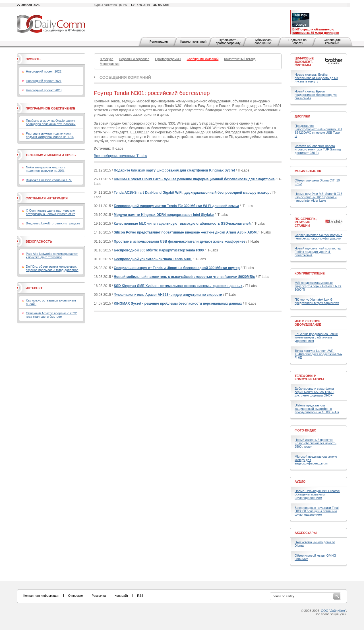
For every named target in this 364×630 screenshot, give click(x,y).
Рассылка (99, 596)
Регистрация (159, 42)
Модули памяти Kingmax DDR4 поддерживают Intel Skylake (164, 215)
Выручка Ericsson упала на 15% (49, 180)
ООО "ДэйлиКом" (334, 611)
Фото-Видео (305, 430)
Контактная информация (41, 596)
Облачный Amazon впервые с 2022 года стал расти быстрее (51, 315)
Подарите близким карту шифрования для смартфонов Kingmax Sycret (174, 170)
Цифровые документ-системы (304, 62)
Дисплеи (302, 116)
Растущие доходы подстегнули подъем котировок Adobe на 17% (50, 135)
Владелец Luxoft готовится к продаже (53, 223)
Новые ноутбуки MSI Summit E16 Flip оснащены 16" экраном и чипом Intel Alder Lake (318, 197)
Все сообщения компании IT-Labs (120, 156)
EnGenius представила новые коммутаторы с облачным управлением (316, 337)
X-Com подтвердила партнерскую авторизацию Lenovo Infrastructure (51, 212)
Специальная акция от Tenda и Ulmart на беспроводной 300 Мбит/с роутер (177, 268)
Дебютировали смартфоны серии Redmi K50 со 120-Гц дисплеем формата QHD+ (315, 392)
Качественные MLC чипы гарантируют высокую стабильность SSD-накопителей (182, 224)
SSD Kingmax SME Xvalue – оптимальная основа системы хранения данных (178, 286)
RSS (140, 596)
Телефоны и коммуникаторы (309, 377)
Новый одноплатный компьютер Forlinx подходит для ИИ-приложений (318, 252)
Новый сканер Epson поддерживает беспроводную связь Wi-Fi (316, 95)
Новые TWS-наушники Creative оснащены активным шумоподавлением (317, 494)
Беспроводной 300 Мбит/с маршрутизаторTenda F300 (159, 250)
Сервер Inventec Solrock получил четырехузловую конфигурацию (318, 237)
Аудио (300, 482)
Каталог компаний (193, 42)
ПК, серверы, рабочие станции (306, 222)
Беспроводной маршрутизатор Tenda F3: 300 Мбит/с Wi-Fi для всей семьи (176, 206)
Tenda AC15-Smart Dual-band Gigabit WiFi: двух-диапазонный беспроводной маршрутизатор (192, 193)
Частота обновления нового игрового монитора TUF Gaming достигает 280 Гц (318, 149)
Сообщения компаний (125, 77)
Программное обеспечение (50, 108)
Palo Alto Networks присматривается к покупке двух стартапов (52, 255)
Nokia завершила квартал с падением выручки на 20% (46, 169)
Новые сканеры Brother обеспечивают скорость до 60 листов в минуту (316, 78)
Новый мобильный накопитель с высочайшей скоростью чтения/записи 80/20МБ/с (184, 277)
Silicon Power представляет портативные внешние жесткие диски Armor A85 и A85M (185, 232)
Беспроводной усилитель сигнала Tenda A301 (153, 259)
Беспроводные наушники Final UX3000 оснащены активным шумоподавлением (317, 511)
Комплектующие (310, 273)
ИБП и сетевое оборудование (308, 323)
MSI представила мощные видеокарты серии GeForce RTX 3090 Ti (318, 286)
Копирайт (121, 596)
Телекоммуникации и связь (51, 155)
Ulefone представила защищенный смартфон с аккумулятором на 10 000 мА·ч (317, 409)
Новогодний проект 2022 (44, 71)
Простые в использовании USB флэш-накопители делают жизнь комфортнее (180, 241)
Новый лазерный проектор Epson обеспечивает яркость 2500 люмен (316, 443)
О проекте (75, 596)
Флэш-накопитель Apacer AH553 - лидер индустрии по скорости (168, 295)
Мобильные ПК (308, 171)
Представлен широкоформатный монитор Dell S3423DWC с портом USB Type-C (318, 131)
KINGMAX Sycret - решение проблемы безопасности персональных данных (178, 303)
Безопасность (39, 241)
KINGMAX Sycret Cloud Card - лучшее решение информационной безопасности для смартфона (194, 179)
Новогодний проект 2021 (44, 81)
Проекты (33, 59)
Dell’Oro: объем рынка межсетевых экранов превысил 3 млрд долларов (52, 268)
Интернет (34, 288)
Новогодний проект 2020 (44, 90)
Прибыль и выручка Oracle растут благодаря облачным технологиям (51, 122)
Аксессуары (306, 533)
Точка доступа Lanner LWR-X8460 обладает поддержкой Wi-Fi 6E (318, 354)
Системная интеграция (47, 198)
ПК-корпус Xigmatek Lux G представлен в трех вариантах (317, 301)
